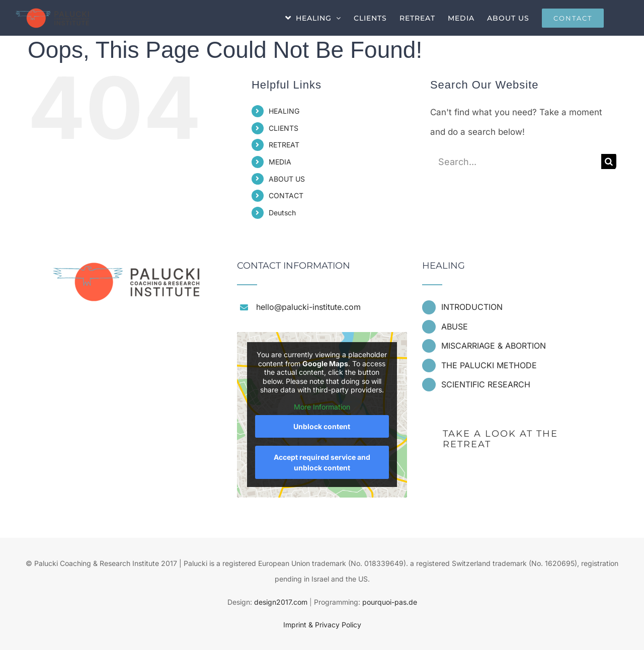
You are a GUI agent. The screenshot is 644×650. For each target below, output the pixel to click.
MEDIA (280, 162)
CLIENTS (284, 128)
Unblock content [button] (322, 426)
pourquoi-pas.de (390, 602)
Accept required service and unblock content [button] (322, 462)
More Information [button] (322, 407)
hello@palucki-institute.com (308, 307)
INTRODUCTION (472, 307)
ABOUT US (287, 179)
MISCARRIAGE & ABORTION (494, 346)
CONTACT (286, 195)
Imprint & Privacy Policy (322, 625)
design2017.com (281, 602)
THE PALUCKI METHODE (489, 365)
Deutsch (282, 213)
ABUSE (455, 327)
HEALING (284, 111)
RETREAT (284, 145)
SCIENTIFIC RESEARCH (486, 384)
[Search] (609, 161)
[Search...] (516, 161)
